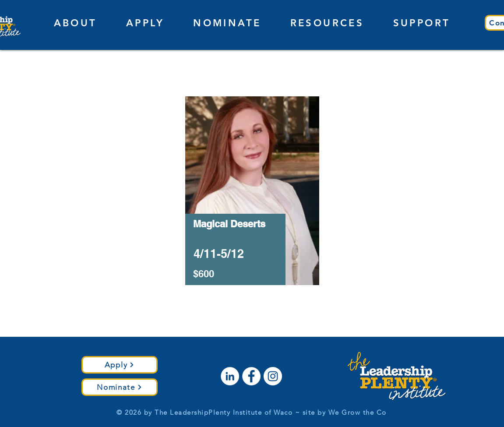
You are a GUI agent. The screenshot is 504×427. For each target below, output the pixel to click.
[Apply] (120, 365)
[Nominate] (120, 387)
